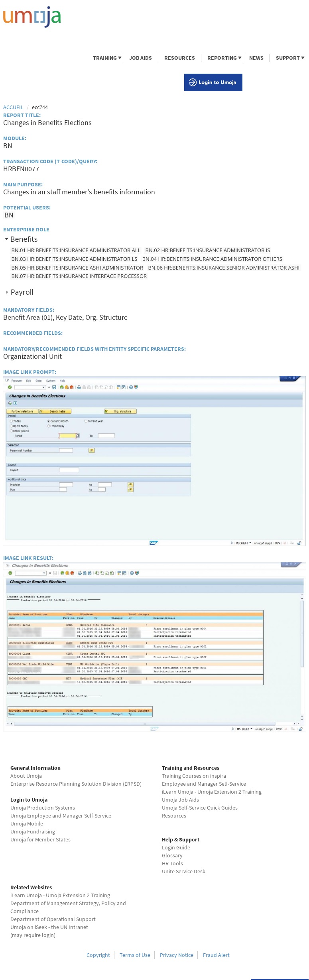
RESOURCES (180, 58)
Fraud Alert (216, 955)
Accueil (13, 107)
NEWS (256, 58)
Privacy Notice (177, 955)
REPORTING (222, 58)
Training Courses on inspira (194, 776)
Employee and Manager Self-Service (204, 784)
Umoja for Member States (40, 839)
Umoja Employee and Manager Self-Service (61, 816)
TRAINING (104, 58)
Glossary (172, 855)
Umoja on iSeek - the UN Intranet (49, 927)
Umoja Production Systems (43, 808)
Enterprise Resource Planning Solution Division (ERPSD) (76, 784)
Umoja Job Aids (180, 800)
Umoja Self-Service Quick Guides (200, 808)
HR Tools (172, 863)
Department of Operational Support (53, 919)
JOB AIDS (141, 58)
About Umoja (26, 776)
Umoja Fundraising (33, 831)
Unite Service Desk (184, 871)
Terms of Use (135, 955)
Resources (174, 816)
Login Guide (176, 847)
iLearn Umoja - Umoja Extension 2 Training (212, 792)
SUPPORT (287, 58)
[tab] (155, 239)
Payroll (22, 292)
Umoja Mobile (27, 824)
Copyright (98, 955)
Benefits (24, 239)
